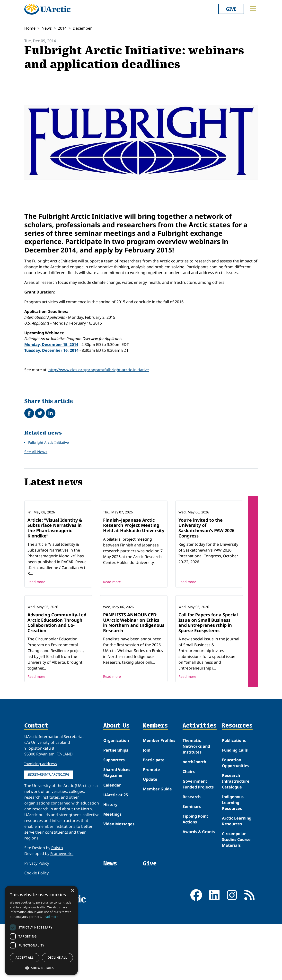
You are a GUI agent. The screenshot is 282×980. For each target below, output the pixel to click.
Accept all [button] (25, 958)
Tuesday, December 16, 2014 (51, 350)
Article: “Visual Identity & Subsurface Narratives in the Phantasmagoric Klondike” (55, 560)
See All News (36, 452)
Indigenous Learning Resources (233, 866)
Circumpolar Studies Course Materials (236, 903)
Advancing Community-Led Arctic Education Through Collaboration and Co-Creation (57, 686)
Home (30, 28)
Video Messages (119, 888)
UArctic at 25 (116, 859)
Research (192, 861)
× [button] (72, 891)
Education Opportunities (236, 827)
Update (150, 843)
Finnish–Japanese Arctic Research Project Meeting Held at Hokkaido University (134, 557)
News (47, 28)
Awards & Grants (199, 896)
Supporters (114, 824)
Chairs (189, 835)
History (110, 868)
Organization (116, 804)
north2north (194, 826)
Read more (36, 614)
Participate (154, 824)
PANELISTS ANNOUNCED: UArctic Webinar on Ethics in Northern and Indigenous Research (134, 686)
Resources (237, 790)
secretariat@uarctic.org (48, 838)
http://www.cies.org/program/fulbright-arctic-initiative (99, 370)
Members (155, 790)
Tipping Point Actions (195, 883)
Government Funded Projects (198, 848)
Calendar (112, 849)
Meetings (112, 878)
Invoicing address (41, 828)
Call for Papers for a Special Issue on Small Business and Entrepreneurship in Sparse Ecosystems (208, 686)
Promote (151, 833)
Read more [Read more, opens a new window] (51, 917)
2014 (62, 28)
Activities (200, 790)
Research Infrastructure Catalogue (236, 845)
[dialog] (41, 930)
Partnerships (116, 814)
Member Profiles (159, 804)
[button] (41, 968)
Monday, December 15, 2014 (51, 344)
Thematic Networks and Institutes (196, 810)
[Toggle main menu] (253, 9)
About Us (116, 790)
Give (231, 9)
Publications (234, 804)
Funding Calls (235, 814)
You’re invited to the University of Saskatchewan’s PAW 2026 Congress (206, 560)
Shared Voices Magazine (117, 836)
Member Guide (157, 853)
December (82, 28)
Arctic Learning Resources (237, 885)
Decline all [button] (57, 958)
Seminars (192, 870)
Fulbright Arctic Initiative (48, 442)
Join (147, 814)
